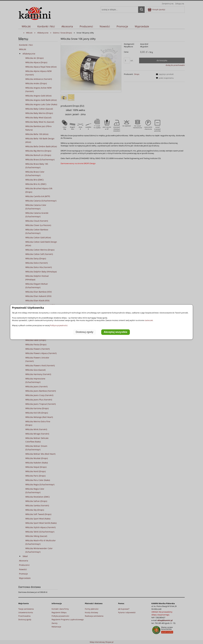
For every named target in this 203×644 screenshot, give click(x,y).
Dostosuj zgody (84, 332)
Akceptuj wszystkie (116, 332)
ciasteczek (149, 320)
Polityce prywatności (59, 325)
